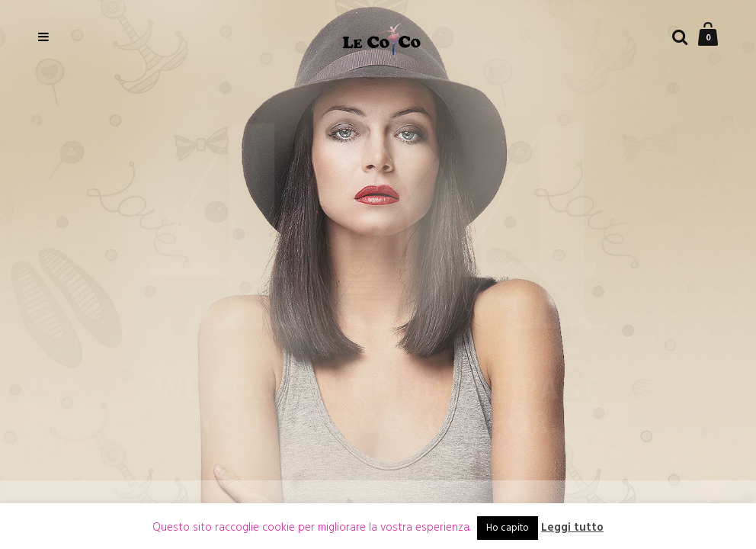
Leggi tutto (572, 528)
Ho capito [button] (508, 528)
